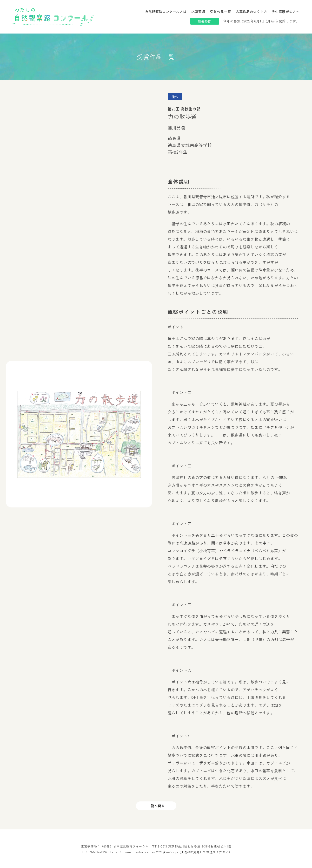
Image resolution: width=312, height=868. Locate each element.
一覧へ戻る (156, 806)
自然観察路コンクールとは (166, 12)
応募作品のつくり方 (251, 12)
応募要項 (198, 12)
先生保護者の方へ (286, 12)
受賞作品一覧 (220, 12)
